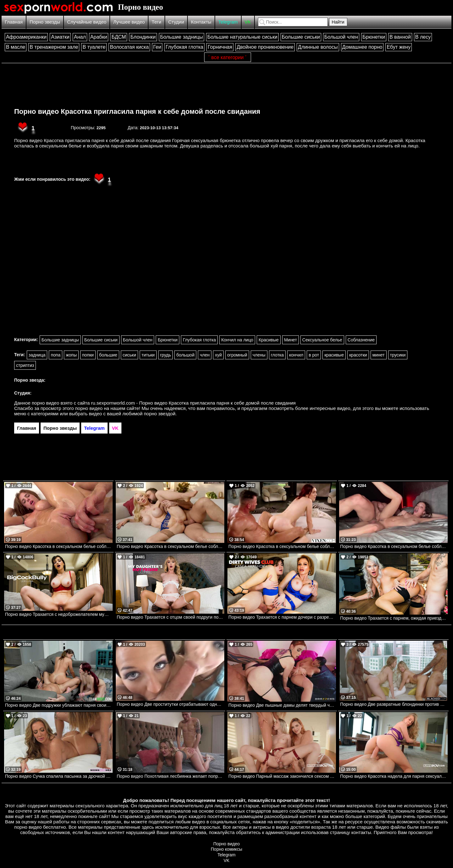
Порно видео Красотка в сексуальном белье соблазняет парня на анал (171, 546)
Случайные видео (87, 22)
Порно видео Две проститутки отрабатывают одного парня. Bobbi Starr (171, 704)
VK (248, 22)
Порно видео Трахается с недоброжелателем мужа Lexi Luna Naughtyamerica (59, 614)
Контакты (201, 22)
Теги (157, 22)
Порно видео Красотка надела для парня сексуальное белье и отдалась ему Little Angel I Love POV (394, 776)
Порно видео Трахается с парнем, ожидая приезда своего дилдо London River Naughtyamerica (394, 618)
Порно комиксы (226, 849)
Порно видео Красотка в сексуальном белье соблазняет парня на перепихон (282, 546)
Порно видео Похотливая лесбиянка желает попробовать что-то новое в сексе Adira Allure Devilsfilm (171, 776)
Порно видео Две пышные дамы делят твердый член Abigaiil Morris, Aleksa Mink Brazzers (282, 705)
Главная (14, 22)
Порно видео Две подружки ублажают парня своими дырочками (59, 705)
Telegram (228, 22)
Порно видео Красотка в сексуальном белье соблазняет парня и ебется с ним (59, 546)
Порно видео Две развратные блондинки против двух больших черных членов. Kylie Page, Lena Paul (394, 704)
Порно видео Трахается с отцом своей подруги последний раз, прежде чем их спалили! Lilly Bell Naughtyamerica (171, 617)
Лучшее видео (129, 22)
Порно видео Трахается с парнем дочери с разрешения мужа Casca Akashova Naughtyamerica (282, 617)
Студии (176, 22)
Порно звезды (45, 22)
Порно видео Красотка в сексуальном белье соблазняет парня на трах (394, 546)
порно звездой (159, 414)
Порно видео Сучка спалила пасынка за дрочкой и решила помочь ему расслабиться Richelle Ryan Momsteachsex (59, 776)
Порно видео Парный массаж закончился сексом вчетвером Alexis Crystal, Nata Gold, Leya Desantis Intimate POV (282, 776)
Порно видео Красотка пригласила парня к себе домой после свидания (137, 111)
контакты (361, 832)
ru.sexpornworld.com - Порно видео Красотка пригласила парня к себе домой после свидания (193, 403)
